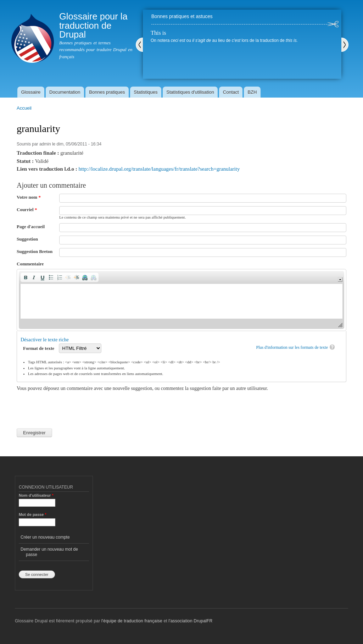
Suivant (345, 45)
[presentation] (71, 406)
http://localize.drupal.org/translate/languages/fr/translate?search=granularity (159, 169)
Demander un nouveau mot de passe (49, 552)
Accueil (24, 108)
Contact (231, 92)
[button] (26, 277)
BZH (252, 92)
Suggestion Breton (35, 251)
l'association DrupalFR (190, 621)
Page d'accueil (31, 227)
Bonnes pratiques (107, 92)
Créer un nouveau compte (45, 537)
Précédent (139, 45)
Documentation (65, 92)
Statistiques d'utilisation (190, 92)
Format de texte (39, 348)
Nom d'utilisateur (36, 495)
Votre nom (29, 197)
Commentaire (30, 264)
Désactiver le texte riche (45, 340)
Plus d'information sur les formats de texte (292, 347)
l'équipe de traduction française (132, 621)
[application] (181, 300)
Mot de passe (33, 514)
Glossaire (31, 92)
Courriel (27, 210)
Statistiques (146, 92)
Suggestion (27, 239)
